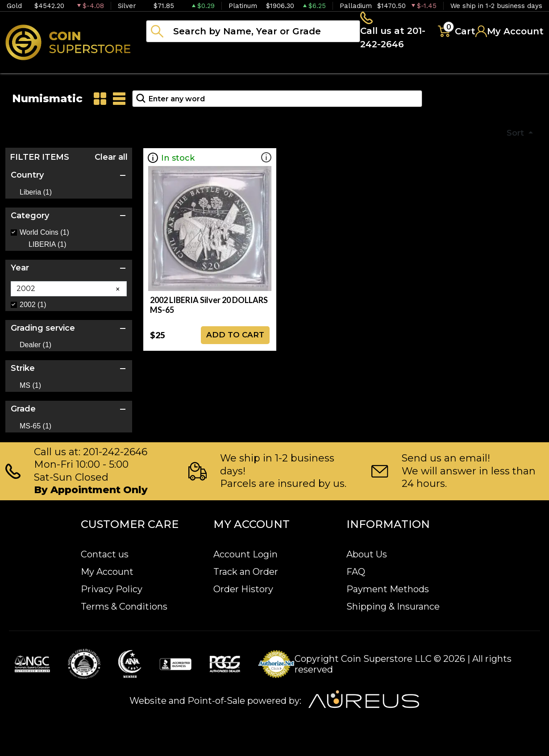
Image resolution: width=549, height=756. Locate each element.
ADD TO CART (235, 337)
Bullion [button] (164, 67)
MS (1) (30, 388)
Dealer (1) (35, 348)
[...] (253, 33)
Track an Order (246, 572)
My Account (107, 572)
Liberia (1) (36, 195)
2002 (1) (33, 307)
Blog (451, 67)
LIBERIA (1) (47, 247)
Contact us (105, 554)
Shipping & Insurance (393, 606)
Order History (243, 589)
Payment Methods (388, 589)
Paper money (324, 67)
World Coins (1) (44, 235)
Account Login (245, 554)
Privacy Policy (112, 589)
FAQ (356, 572)
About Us (367, 554)
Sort (516, 136)
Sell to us (520, 67)
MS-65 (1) (35, 429)
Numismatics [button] (236, 67)
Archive (398, 67)
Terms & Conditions (124, 606)
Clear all (111, 160)
